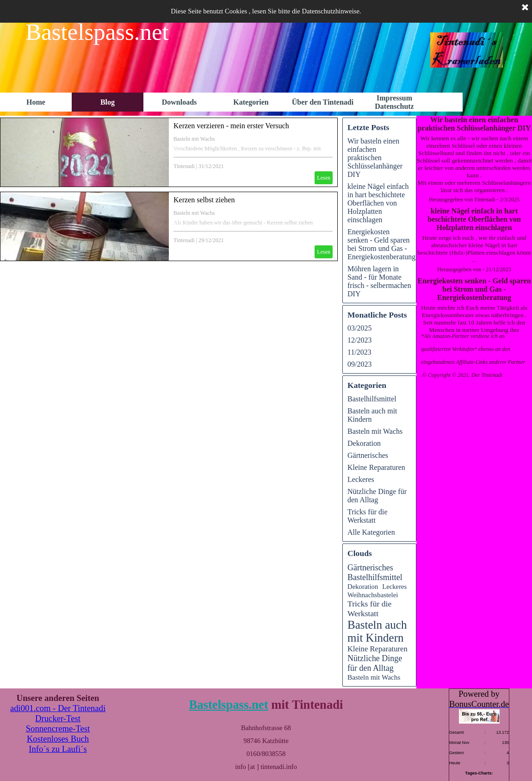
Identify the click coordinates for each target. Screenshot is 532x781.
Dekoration (364, 443)
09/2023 (359, 364)
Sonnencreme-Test (58, 728)
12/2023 (359, 340)
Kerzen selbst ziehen (204, 200)
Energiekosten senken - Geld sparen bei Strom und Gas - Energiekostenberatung (474, 289)
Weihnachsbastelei (373, 595)
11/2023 (359, 352)
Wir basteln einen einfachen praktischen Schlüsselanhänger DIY (474, 124)
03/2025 (359, 328)
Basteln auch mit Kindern (377, 631)
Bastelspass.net (228, 705)
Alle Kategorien (371, 532)
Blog (108, 102)
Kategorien (251, 102)
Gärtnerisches (368, 455)
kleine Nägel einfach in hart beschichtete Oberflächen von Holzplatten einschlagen (474, 219)
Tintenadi (184, 166)
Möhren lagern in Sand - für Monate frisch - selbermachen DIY (379, 281)
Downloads (179, 102)
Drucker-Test (58, 718)
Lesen (324, 178)
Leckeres (361, 479)
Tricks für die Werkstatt (368, 516)
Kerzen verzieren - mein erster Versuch (231, 126)
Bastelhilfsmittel (372, 399)
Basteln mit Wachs (194, 139)
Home (36, 102)
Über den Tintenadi (323, 102)
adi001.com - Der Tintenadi (58, 708)
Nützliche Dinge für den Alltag (377, 496)
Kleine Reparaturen (376, 467)
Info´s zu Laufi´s (58, 749)
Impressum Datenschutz (394, 102)
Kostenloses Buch (58, 739)
